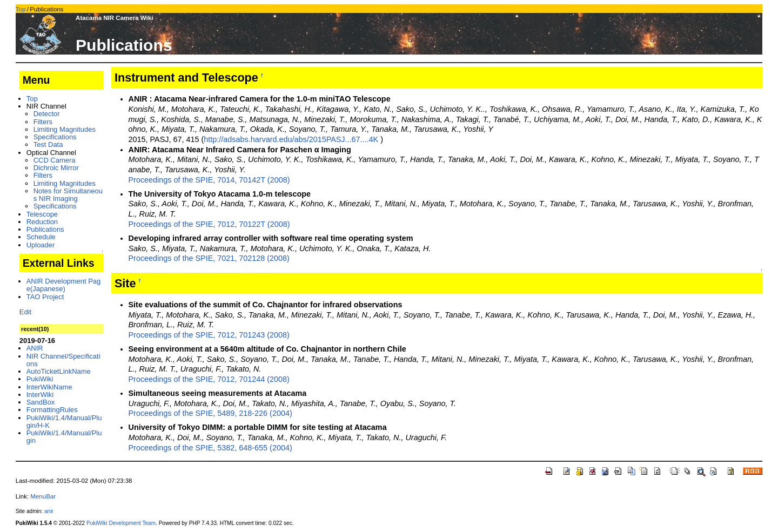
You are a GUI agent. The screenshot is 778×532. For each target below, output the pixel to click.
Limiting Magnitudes (65, 129)
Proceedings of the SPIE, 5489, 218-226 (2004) (210, 413)
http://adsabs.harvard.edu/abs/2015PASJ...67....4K (291, 139)
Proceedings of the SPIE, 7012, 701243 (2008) (209, 335)
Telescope (42, 214)
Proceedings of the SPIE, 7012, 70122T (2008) (209, 224)
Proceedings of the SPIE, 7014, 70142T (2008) (209, 180)
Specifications (55, 137)
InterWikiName (49, 387)
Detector (47, 114)
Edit (25, 312)
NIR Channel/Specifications (63, 360)
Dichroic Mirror (56, 168)
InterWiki (40, 395)
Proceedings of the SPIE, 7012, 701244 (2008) (209, 379)
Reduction (42, 222)
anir (49, 511)
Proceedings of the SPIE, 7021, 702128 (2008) (209, 258)
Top (21, 9)
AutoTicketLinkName (59, 371)
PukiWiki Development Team (121, 523)
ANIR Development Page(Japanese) (64, 285)
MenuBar (43, 496)
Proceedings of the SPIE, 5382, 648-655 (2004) (210, 448)
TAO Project (45, 297)
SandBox (41, 402)
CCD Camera (55, 160)
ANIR (35, 348)
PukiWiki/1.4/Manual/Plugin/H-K (64, 422)
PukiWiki (40, 379)
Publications (45, 229)
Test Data (48, 144)
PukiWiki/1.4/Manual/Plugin (64, 437)
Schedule (41, 237)
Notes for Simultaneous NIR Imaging (68, 195)
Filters (43, 122)
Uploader (41, 245)
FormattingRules (52, 410)
